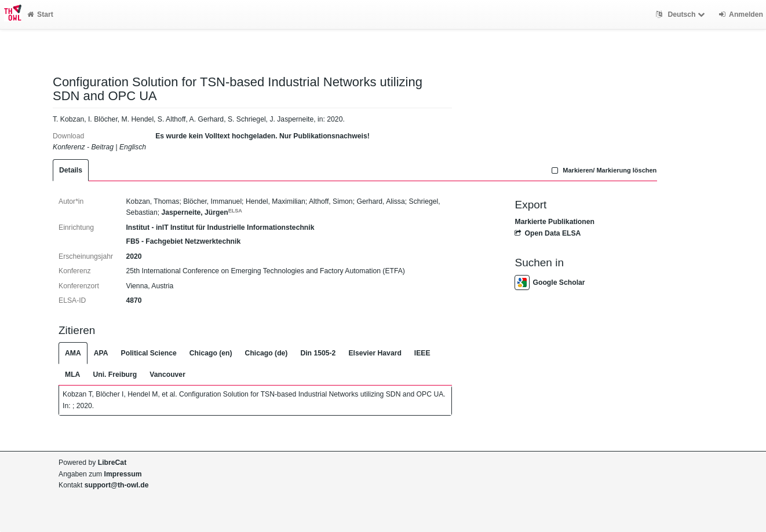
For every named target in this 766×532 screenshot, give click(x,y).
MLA (72, 375)
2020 (134, 256)
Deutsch (682, 14)
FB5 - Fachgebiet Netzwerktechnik (183, 241)
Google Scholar (550, 282)
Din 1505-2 (318, 353)
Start (40, 14)
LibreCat (112, 463)
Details (71, 170)
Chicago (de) (267, 353)
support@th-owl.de (117, 485)
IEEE (422, 353)
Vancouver (167, 375)
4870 (134, 300)
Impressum (123, 474)
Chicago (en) (211, 353)
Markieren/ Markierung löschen (603, 170)
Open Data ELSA (548, 233)
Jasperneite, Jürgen (202, 212)
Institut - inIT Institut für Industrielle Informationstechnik (220, 228)
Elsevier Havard (375, 353)
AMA (73, 353)
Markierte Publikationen (554, 222)
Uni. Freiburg (115, 375)
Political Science (149, 353)
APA (101, 353)
